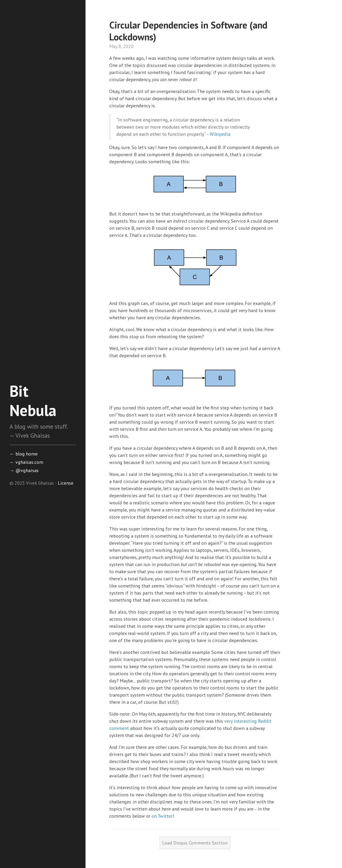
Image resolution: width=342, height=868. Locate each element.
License (66, 483)
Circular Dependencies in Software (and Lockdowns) (188, 31)
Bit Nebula (33, 401)
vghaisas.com (26, 462)
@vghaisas (24, 470)
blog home (24, 454)
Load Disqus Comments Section (195, 843)
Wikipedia (220, 134)
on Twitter (162, 816)
